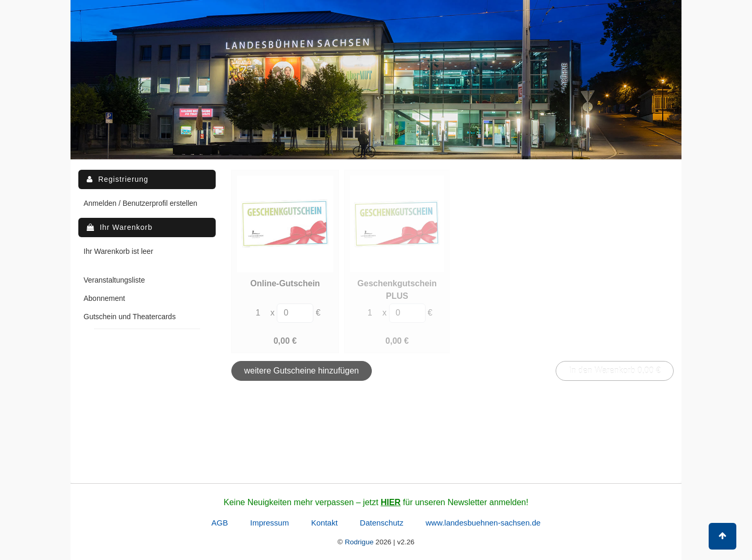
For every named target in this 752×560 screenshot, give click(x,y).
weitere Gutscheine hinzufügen (302, 371)
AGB (220, 523)
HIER (391, 502)
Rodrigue (359, 542)
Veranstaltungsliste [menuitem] (114, 280)
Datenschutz (381, 523)
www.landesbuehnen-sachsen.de (483, 523)
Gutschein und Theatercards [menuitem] (130, 317)
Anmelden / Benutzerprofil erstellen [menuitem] (140, 203)
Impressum (269, 523)
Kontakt (325, 523)
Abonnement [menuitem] (104, 298)
